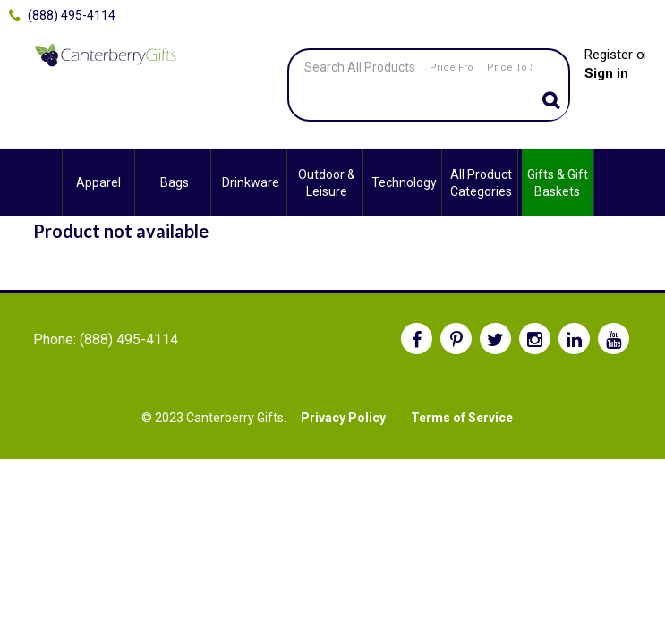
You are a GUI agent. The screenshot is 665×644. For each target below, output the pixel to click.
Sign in (606, 73)
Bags (175, 182)
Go (550, 102)
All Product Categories (481, 182)
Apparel (98, 182)
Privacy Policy (343, 418)
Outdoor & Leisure (327, 182)
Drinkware (251, 182)
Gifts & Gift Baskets (558, 182)
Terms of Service (462, 418)
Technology (404, 182)
